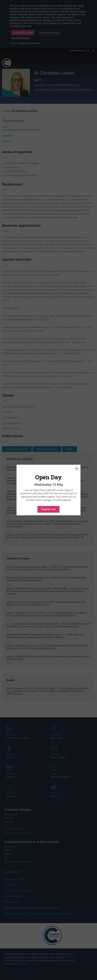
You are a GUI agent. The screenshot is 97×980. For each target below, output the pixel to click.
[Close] (77, 456)
